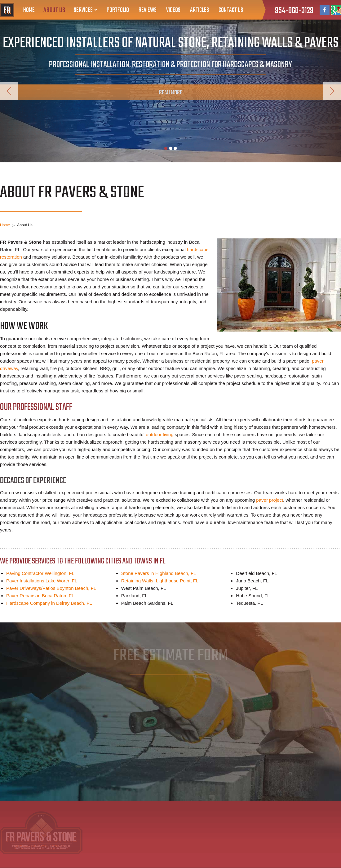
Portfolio (118, 10)
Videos (173, 10)
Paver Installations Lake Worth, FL (42, 581)
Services (83, 10)
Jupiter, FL (247, 588)
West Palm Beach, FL (144, 588)
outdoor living (159, 434)
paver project (270, 500)
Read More (171, 93)
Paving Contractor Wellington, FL (40, 573)
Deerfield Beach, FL (257, 573)
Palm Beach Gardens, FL (147, 603)
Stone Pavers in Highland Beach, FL (159, 573)
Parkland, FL (134, 596)
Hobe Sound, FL (253, 596)
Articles (199, 10)
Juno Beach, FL (252, 581)
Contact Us (231, 10)
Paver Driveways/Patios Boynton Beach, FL (51, 588)
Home (29, 10)
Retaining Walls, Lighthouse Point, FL (160, 581)
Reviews (148, 10)
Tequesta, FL (249, 603)
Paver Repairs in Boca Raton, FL (40, 596)
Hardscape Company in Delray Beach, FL (49, 603)
